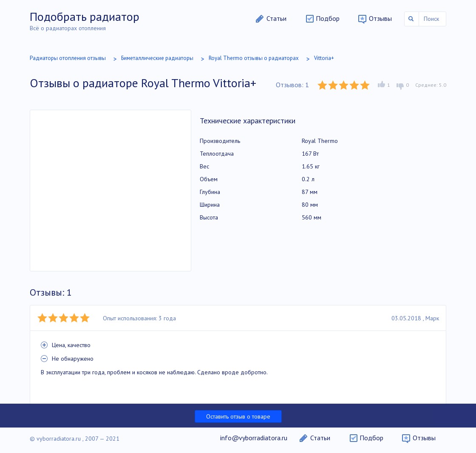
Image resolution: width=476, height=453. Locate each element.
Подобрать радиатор (85, 16)
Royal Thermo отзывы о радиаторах (254, 58)
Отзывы (380, 18)
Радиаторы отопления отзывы (68, 58)
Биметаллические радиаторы (157, 58)
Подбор (328, 18)
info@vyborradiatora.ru (254, 438)
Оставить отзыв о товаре (238, 416)
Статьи (276, 18)
